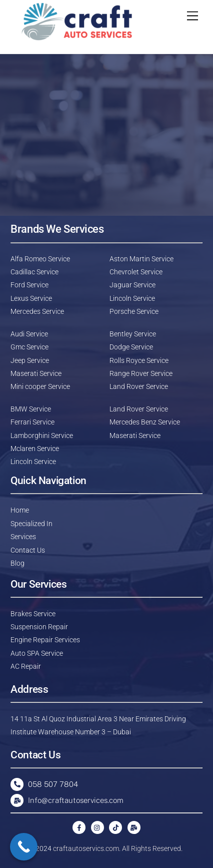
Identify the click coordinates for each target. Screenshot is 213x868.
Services (23, 537)
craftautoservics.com (86, 848)
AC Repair (26, 666)
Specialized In (31, 524)
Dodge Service (131, 347)
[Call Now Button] (24, 847)
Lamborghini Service (42, 436)
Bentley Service (133, 334)
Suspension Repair (39, 627)
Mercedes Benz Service (145, 422)
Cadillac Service (34, 272)
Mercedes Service (37, 311)
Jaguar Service (132, 285)
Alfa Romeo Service (40, 259)
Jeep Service (30, 360)
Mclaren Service (35, 449)
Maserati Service (36, 373)
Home (20, 510)
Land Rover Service (139, 386)
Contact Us (28, 550)
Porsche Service (134, 311)
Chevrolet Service (136, 272)
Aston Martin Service (141, 259)
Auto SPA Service (37, 653)
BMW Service (31, 409)
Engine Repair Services (45, 640)
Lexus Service (31, 298)
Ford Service (29, 285)
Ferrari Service (32, 422)
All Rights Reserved (151, 848)
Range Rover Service (141, 373)
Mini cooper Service (40, 386)
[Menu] (192, 16)
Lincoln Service (132, 298)
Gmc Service (29, 347)
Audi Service (29, 334)
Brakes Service (33, 614)
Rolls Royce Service (139, 360)
